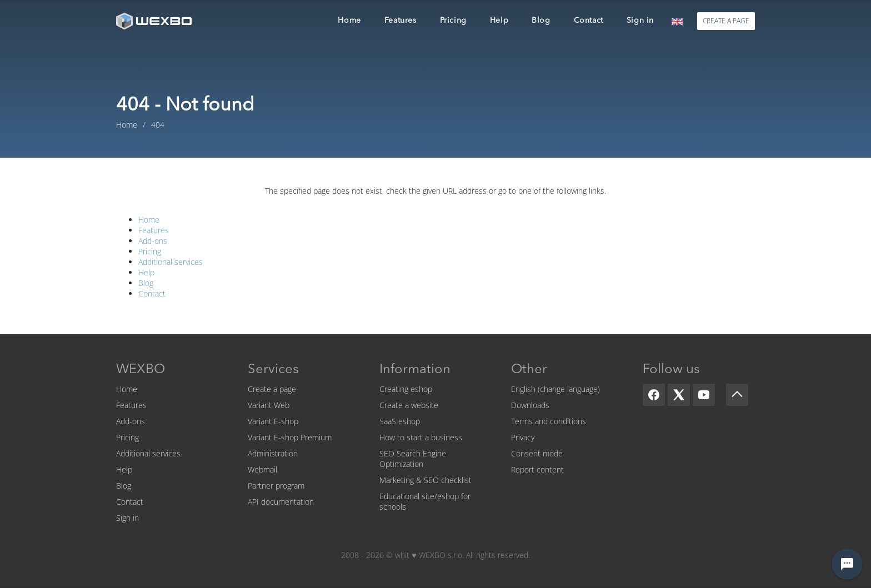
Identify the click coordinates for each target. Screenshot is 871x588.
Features (154, 230)
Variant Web (269, 405)
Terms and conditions (549, 421)
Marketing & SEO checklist (426, 480)
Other (529, 370)
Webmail (262, 469)
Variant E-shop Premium (290, 437)
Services (273, 370)
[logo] (155, 21)
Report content (537, 469)
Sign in (127, 518)
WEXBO (141, 370)
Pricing (150, 251)
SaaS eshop (400, 421)
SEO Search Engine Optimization (413, 459)
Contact (152, 293)
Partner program (276, 486)
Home (149, 220)
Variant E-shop (273, 421)
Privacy (523, 437)
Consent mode (537, 453)
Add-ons (153, 241)
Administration (273, 453)
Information (415, 370)
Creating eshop (406, 389)
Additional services (171, 262)
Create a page (272, 389)
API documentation (281, 502)
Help (146, 272)
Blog (146, 283)
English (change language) (555, 389)
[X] (679, 395)
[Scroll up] (737, 395)
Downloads (530, 405)
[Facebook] (654, 395)
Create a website (409, 405)
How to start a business (421, 437)
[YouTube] (704, 395)
